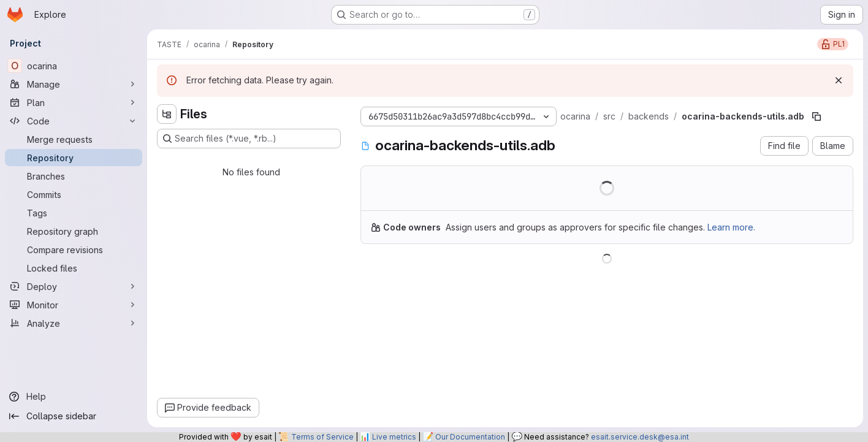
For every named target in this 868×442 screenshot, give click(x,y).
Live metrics (394, 437)
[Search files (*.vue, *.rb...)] (249, 139)
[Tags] (74, 213)
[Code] (74, 121)
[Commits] (74, 194)
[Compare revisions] (74, 250)
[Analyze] (74, 323)
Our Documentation (470, 437)
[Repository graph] (74, 231)
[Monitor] (74, 305)
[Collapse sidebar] (74, 416)
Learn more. (731, 227)
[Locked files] (74, 268)
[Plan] (74, 102)
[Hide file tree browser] (167, 114)
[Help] (74, 397)
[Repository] (74, 158)
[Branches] (74, 176)
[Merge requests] (74, 139)
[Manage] (74, 84)
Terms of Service (322, 437)
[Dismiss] (839, 80)
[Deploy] (74, 286)
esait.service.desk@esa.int (640, 437)
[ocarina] (74, 66)
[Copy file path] (817, 116)
